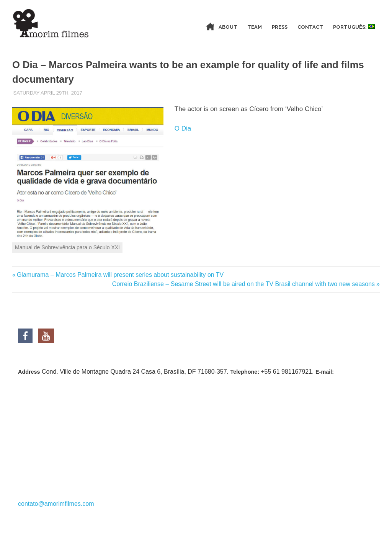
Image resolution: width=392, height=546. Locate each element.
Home (201, 27)
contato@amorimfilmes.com (56, 504)
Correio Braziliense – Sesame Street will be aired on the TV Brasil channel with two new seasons (243, 284)
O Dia (183, 128)
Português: (354, 27)
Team (255, 27)
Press (280, 27)
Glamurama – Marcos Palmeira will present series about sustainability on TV (120, 275)
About (228, 27)
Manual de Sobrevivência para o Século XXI (67, 247)
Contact (310, 27)
